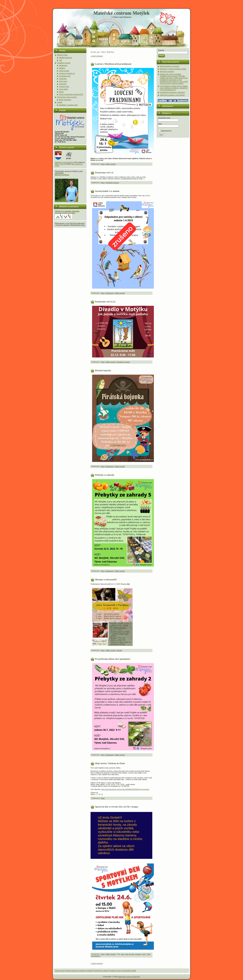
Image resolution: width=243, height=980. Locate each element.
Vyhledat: (161, 50)
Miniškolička (63, 66)
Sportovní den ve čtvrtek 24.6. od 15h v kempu (117, 807)
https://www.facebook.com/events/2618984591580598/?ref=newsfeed (125, 789)
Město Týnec (59, 164)
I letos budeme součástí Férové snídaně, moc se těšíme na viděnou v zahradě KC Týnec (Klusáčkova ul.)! (174, 88)
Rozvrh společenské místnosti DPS (71, 94)
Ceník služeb (63, 89)
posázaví (138, 954)
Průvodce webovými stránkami (76, 971)
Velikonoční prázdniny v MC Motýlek (172, 95)
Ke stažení (105, 971)
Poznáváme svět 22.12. (106, 302)
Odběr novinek (110, 164)
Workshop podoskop (167, 72)
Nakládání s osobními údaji (68, 105)
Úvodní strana (60, 971)
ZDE (128, 584)
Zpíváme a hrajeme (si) (67, 73)
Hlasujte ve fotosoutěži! (106, 579)
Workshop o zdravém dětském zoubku (173, 69)
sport (144, 954)
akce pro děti (130, 954)
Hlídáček (62, 68)
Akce (103, 164)
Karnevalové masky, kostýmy (67, 97)
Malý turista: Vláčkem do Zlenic (110, 763)
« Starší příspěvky (97, 56)
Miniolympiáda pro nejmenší (170, 66)
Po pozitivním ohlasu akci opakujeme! (113, 659)
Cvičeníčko (63, 84)
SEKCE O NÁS (62, 55)
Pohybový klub (64, 87)
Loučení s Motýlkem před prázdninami (113, 64)
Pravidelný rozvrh (115, 971)
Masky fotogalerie (65, 100)
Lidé (60, 60)
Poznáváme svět (65, 76)
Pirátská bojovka (103, 371)
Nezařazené (110, 293)
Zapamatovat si (165, 131)
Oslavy (61, 92)
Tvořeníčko (63, 79)
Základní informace (66, 58)
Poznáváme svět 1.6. (104, 172)
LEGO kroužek (64, 71)
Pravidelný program (64, 63)
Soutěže (119, 650)
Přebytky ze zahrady (105, 475)
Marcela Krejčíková (62, 175)
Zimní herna (63, 81)
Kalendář (89, 971)
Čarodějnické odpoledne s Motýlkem (172, 92)
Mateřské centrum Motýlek (121, 13)
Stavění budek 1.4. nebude (107, 191)
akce (123, 954)
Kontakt (60, 102)
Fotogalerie (97, 971)
